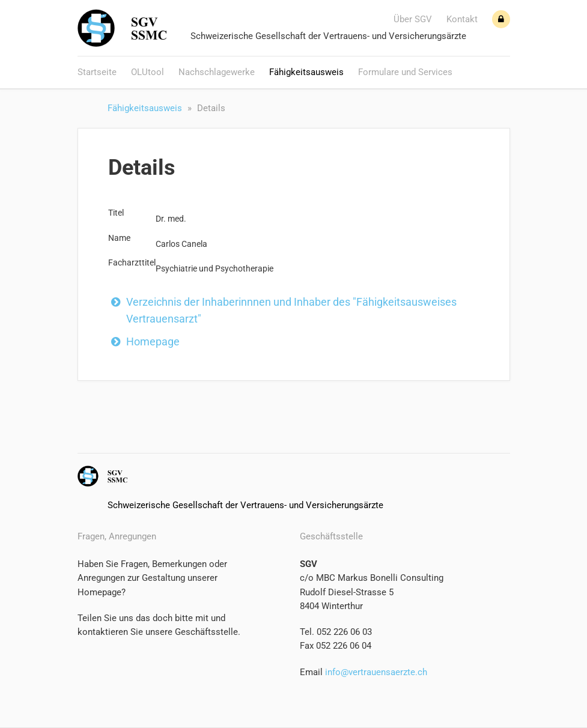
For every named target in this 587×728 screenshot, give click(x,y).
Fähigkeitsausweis (306, 72)
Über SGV (413, 19)
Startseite (97, 72)
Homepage (153, 341)
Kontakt (462, 19)
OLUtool (148, 72)
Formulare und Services (405, 72)
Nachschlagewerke (217, 72)
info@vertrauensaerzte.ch (375, 672)
